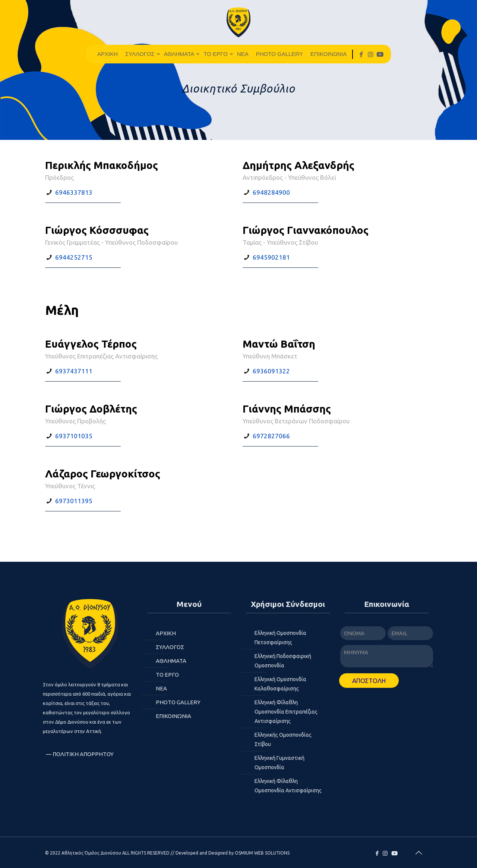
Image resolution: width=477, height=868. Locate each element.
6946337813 (74, 192)
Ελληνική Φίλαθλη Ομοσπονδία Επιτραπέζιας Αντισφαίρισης (286, 712)
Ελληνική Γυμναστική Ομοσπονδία (279, 763)
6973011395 (74, 501)
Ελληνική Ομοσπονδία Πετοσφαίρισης (280, 638)
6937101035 (74, 436)
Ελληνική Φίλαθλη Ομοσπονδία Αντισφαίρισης (288, 786)
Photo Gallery (178, 702)
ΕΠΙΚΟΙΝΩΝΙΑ (173, 716)
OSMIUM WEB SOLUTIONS (262, 853)
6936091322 (271, 371)
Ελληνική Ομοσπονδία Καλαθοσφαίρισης (280, 684)
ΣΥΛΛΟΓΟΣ (170, 647)
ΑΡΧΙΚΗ (166, 633)
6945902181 (271, 257)
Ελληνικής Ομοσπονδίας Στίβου (283, 739)
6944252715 (74, 257)
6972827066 (271, 436)
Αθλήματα (171, 661)
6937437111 (74, 371)
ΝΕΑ (161, 688)
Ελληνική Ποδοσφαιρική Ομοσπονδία (283, 661)
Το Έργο (167, 675)
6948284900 (271, 192)
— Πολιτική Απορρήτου (80, 754)
